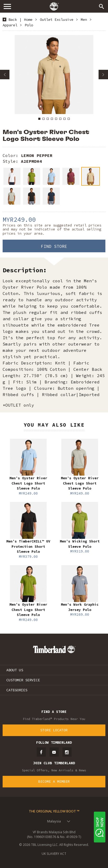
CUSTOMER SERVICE (23, 680)
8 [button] (69, 119)
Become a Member (54, 781)
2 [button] (44, 119)
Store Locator (54, 730)
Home (28, 19)
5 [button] (56, 119)
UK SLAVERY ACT (54, 854)
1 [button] (39, 119)
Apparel (10, 25)
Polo (29, 25)
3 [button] (48, 119)
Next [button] (103, 75)
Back (13, 19)
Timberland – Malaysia (54, 6)
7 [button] (64, 119)
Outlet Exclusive (57, 19)
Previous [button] (5, 75)
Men (84, 19)
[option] (54, 75)
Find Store (54, 246)
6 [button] (60, 119)
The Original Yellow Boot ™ (54, 811)
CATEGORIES (17, 690)
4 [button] (52, 119)
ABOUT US (15, 670)
